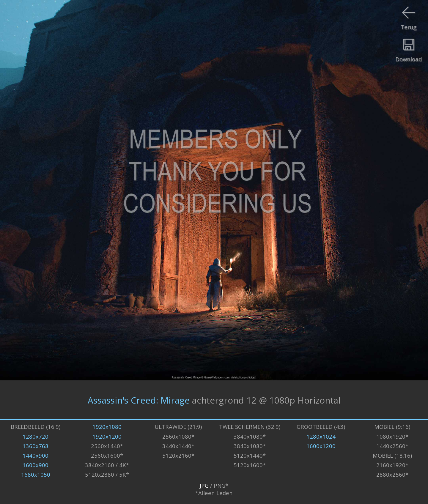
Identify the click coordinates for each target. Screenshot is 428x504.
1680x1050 (36, 474)
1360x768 (36, 446)
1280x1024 (321, 436)
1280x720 (36, 436)
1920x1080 (107, 427)
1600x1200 (321, 446)
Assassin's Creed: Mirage (139, 400)
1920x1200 (107, 436)
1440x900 (36, 455)
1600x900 (36, 465)
